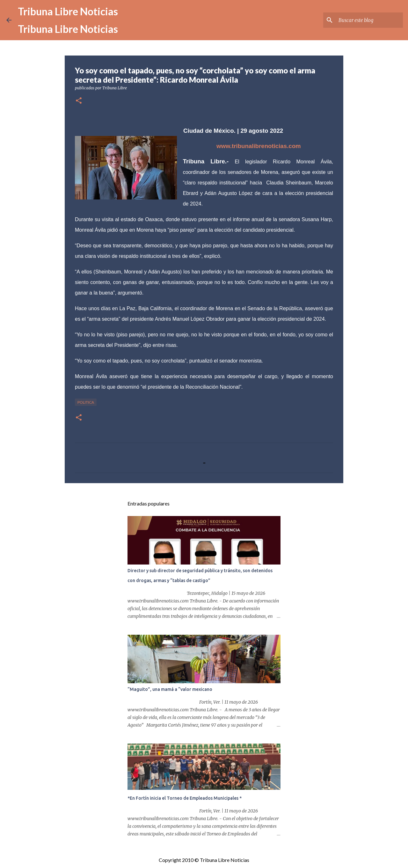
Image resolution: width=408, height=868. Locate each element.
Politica (86, 402)
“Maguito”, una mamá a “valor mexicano (170, 689)
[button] (79, 101)
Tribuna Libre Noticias (68, 11)
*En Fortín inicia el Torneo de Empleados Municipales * (185, 798)
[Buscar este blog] (369, 20)
